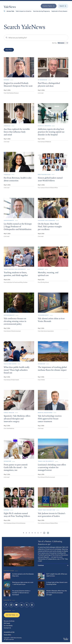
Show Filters (9, 50)
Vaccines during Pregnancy (41, 11)
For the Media (8, 626)
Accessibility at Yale (9, 632)
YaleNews (10, 7)
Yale (66, 639)
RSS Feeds (7, 623)
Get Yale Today (12, 615)
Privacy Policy (7, 635)
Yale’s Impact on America (23, 11)
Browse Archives (9, 621)
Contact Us (7, 628)
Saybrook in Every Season (59, 11)
